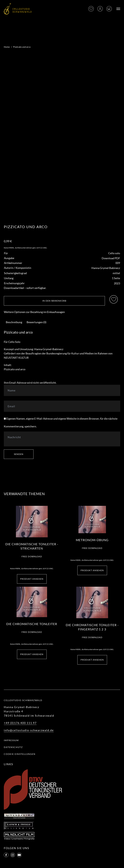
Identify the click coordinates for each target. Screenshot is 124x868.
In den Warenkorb (54, 301)
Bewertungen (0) (36, 322)
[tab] (14, 322)
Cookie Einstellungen (20, 754)
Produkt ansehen (32, 579)
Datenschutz (13, 747)
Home (7, 47)
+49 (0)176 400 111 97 (20, 723)
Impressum (11, 740)
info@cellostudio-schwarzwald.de (29, 730)
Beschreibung (14, 322)
